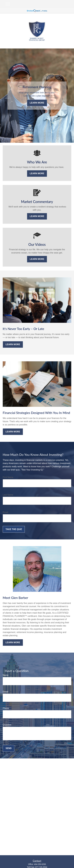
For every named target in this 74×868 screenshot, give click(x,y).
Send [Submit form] (9, 748)
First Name (8, 477)
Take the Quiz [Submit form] (14, 529)
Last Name (8, 495)
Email (5, 512)
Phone (6, 708)
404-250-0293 (40, 864)
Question (7, 725)
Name (6, 675)
